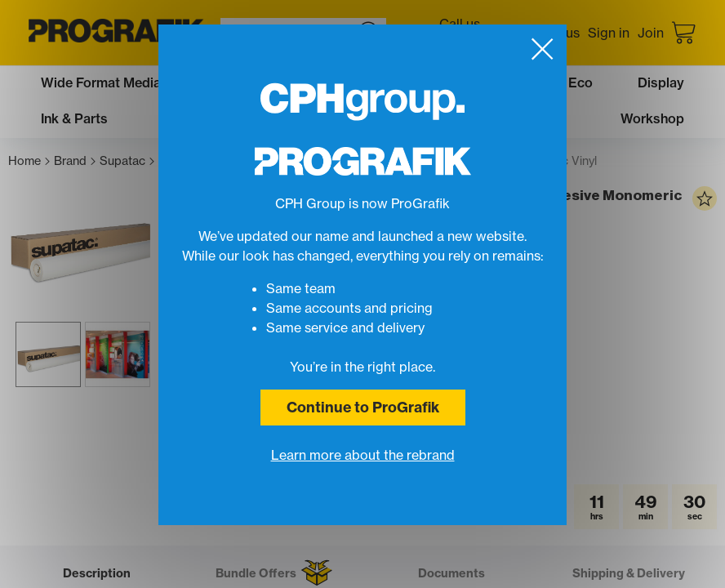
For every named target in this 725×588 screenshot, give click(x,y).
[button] (139, 525)
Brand (75, 161)
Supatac (127, 161)
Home (29, 161)
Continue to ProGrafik (363, 407)
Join (651, 33)
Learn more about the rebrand (363, 455)
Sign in (609, 33)
